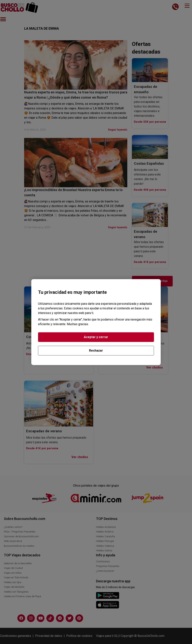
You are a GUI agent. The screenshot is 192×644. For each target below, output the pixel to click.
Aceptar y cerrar (96, 337)
